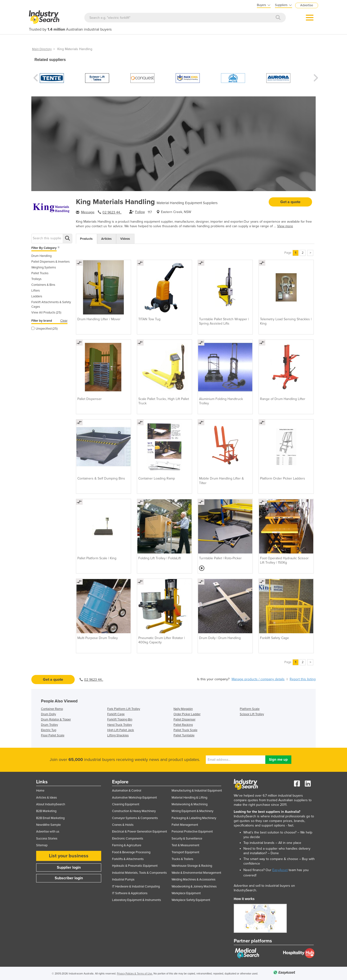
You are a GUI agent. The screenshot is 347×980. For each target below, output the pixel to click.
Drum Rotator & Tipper (56, 720)
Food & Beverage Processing (131, 852)
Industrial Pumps (123, 880)
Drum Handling (41, 256)
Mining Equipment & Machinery (192, 811)
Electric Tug (49, 730)
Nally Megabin (183, 709)
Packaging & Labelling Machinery (194, 818)
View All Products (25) (46, 313)
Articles (106, 239)
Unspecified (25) (44, 329)
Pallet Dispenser (184, 720)
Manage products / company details (258, 679)
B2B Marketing (46, 811)
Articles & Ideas (47, 798)
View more (285, 226)
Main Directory (42, 49)
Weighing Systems (44, 267)
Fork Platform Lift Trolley (124, 709)
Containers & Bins (43, 285)
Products (86, 239)
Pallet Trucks (40, 273)
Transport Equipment (185, 852)
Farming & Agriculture (127, 845)
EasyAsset (280, 870)
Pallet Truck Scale (185, 730)
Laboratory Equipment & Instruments (137, 900)
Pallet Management (185, 825)
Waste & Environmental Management (196, 873)
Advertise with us (48, 832)
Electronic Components (128, 839)
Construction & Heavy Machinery (134, 811)
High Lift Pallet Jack (121, 730)
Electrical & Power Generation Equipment (140, 832)
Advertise (307, 5)
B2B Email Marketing (50, 818)
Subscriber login (69, 878)
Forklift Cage (116, 714)
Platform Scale (250, 709)
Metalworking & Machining (190, 804)
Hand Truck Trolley (120, 725)
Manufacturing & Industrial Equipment (197, 791)
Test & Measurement (185, 845)
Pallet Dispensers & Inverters (50, 262)
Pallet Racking (183, 725)
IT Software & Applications (130, 893)
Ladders (37, 296)
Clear (64, 321)
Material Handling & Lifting (189, 798)
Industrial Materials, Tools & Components (139, 873)
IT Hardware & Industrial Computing (136, 887)
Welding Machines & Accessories (194, 880)
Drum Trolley (49, 725)
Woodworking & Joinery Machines (194, 887)
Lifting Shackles (118, 735)
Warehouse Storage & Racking (192, 866)
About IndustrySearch (51, 804)
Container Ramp (52, 709)
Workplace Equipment (186, 893)
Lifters (36, 291)
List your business (69, 856)
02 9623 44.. (112, 212)
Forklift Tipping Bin (120, 720)
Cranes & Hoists (123, 825)
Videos (125, 239)
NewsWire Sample (48, 825)
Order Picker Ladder (187, 714)
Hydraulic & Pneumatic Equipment (135, 866)
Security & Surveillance (187, 839)
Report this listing (303, 679)
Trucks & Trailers (182, 859)
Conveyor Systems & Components (135, 818)
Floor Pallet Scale (53, 735)
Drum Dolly (48, 714)
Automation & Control (127, 791)
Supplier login (69, 867)
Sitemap (42, 845)
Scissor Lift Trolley (252, 714)
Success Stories (47, 839)
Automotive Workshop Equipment (134, 798)
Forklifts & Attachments (128, 859)
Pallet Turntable (184, 735)
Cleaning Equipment (126, 804)
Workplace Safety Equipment (191, 900)
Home (40, 791)
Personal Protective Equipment (192, 832)
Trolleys (36, 279)
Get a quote (290, 202)
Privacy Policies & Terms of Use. (135, 974)
